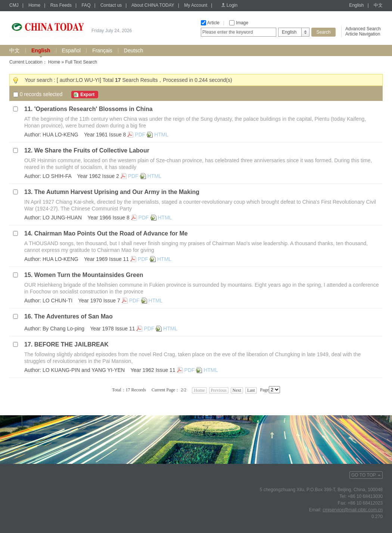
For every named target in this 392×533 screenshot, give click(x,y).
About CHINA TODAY (153, 5)
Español (71, 50)
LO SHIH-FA (57, 176)
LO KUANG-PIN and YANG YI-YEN (84, 370)
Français (102, 50)
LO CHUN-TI (57, 301)
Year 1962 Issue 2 (98, 176)
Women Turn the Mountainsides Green (89, 275)
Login (232, 5)
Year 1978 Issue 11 (112, 329)
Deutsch (133, 50)
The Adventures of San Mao (74, 316)
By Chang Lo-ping (63, 329)
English (356, 5)
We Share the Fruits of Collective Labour (92, 150)
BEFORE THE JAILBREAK (71, 344)
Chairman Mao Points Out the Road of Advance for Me (111, 233)
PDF (140, 135)
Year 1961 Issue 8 (105, 135)
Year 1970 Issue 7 (99, 301)
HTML (161, 135)
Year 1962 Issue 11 (153, 370)
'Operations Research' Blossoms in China (94, 109)
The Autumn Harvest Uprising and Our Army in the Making (117, 192)
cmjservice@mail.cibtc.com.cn (353, 510)
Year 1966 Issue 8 (108, 218)
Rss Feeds (61, 5)
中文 (378, 5)
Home (34, 5)
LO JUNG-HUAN (62, 218)
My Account (196, 5)
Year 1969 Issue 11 (106, 259)
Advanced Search (363, 29)
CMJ (14, 5)
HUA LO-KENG (60, 135)
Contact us (111, 5)
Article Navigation (363, 34)
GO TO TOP (364, 475)
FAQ (86, 5)
